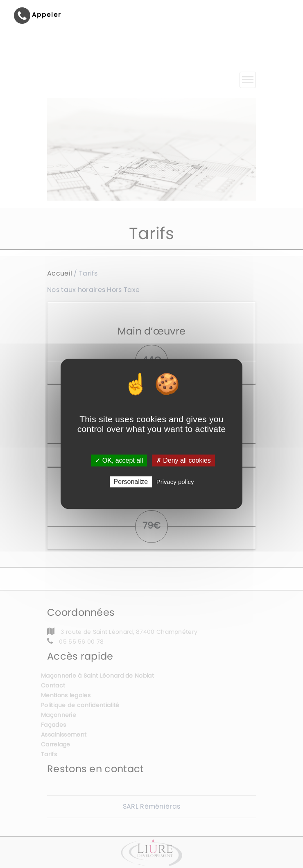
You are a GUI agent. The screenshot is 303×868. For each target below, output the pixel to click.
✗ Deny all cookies (183, 460)
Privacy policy (175, 482)
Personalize (131, 482)
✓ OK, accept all (119, 460)
